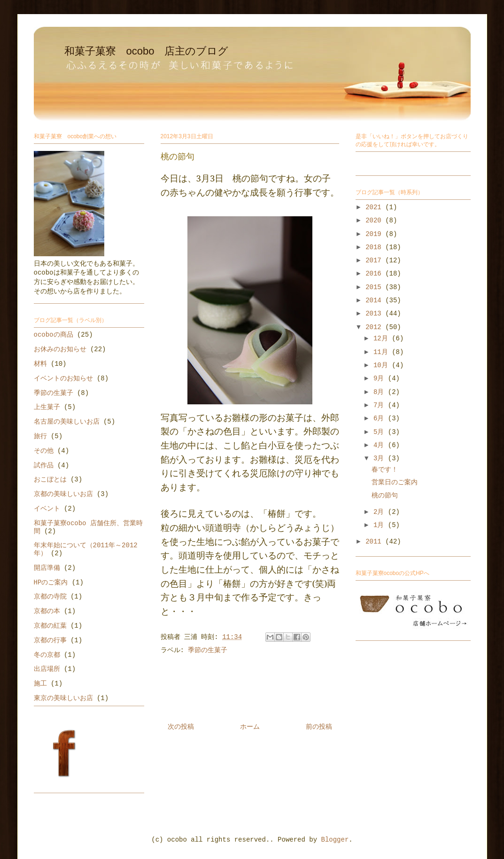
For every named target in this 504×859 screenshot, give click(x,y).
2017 (375, 260)
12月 (383, 339)
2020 (375, 221)
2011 (375, 542)
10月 (383, 365)
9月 (381, 378)
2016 (375, 274)
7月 (381, 405)
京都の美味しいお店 (63, 494)
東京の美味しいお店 (63, 698)
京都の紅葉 (50, 626)
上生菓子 (47, 407)
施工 (40, 684)
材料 (40, 364)
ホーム (250, 727)
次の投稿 (181, 727)
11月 (383, 352)
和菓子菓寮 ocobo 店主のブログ (147, 51)
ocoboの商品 (54, 335)
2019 (375, 234)
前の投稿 (319, 727)
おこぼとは (50, 480)
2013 (375, 314)
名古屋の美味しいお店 (67, 422)
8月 (381, 392)
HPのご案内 (51, 583)
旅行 (40, 436)
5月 (381, 432)
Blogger (335, 840)
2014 (375, 300)
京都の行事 (50, 640)
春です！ (385, 470)
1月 (381, 525)
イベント (47, 509)
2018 (375, 247)
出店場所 (47, 669)
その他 (44, 451)
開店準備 (47, 568)
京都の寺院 (50, 597)
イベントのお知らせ (63, 378)
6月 (381, 418)
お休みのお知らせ (60, 349)
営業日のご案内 (395, 482)
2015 (375, 287)
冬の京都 (47, 655)
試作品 (44, 465)
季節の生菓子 (208, 650)
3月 (381, 458)
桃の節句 (385, 496)
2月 (381, 512)
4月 (381, 445)
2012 (375, 327)
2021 (375, 207)
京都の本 (47, 611)
